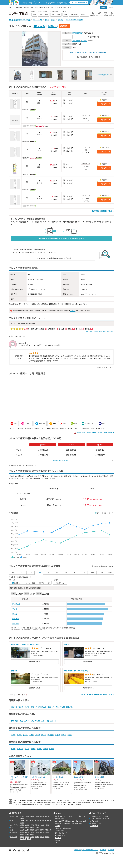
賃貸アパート (73, 816)
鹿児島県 (23, 839)
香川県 (22, 834)
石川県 (42, 825)
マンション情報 (59, 831)
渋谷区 (58, 735)
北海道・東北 (14, 816)
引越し (57, 842)
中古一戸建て (77, 823)
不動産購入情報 (59, 819)
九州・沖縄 (14, 837)
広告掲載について (96, 823)
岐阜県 (27, 827)
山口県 (42, 832)
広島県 (22, 832)
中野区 (64, 735)
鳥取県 (32, 832)
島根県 (37, 832)
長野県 (32, 825)
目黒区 (52, 26)
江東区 (31, 735)
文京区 (13, 735)
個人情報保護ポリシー (90, 850)
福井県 (47, 825)
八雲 (47, 721)
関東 (11, 821)
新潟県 (22, 825)
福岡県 (22, 837)
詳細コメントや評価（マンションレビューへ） (99, 332)
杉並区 (70, 735)
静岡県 (32, 827)
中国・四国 (14, 832)
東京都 (75, 33)
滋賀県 (37, 830)
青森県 (27, 816)
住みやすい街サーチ (61, 833)
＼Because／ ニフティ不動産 (99, 816)
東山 (52, 721)
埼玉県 (27, 749)
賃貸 (56, 816)
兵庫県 (27, 830)
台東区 (19, 735)
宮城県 (37, 816)
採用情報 (111, 850)
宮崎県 (47, 837)
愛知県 (22, 827)
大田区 (44, 735)
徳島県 (47, 832)
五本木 (27, 721)
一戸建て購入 (59, 823)
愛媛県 (27, 834)
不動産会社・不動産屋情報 (63, 828)
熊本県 (37, 837)
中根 (12, 721)
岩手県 (32, 816)
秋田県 (42, 816)
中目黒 (15, 609)
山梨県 (27, 825)
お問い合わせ (94, 821)
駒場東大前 (16, 604)
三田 (43, 721)
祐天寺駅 (40, 26)
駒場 (17, 721)
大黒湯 (67, 645)
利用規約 (103, 850)
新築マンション (70, 821)
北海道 (22, 816)
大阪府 (22, 830)
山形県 (47, 816)
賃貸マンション (63, 816)
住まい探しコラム (60, 835)
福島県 (22, 818)
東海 (11, 827)
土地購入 (57, 826)
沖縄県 (29, 839)
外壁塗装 (57, 840)
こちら (73, 311)
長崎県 (32, 837)
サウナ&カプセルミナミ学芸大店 (76, 671)
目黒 (32, 721)
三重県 (37, 827)
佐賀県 (27, 837)
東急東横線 (76, 41)
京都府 (32, 830)
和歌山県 (48, 830)
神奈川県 (20, 749)
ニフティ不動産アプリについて (100, 819)
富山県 (37, 825)
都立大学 (16, 624)
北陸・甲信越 (14, 825)
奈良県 (42, 830)
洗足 (57, 707)
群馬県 (51, 749)
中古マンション (81, 821)
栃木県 (45, 749)
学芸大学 (16, 619)
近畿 (11, 830)
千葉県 (33, 749)
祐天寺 (15, 614)
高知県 (32, 834)
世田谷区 (51, 735)
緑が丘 (27, 707)
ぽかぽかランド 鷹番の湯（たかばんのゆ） (25, 645)
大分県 (42, 837)
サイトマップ (94, 826)
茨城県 (39, 749)
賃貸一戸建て (83, 816)
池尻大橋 (14, 707)
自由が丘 (69, 707)
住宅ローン (58, 838)
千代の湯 (14, 671)
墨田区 (25, 735)
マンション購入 (59, 821)
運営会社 (78, 850)
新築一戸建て (68, 823)
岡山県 (27, 832)
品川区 (38, 735)
